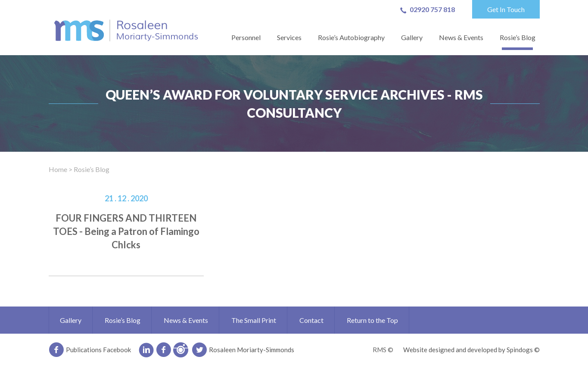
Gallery (412, 37)
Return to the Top (372, 320)
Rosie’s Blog (518, 37)
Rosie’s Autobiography (351, 37)
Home (58, 169)
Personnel (246, 37)
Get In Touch (506, 9)
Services (289, 37)
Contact (311, 320)
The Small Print (254, 320)
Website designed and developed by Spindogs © (471, 350)
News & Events (461, 37)
